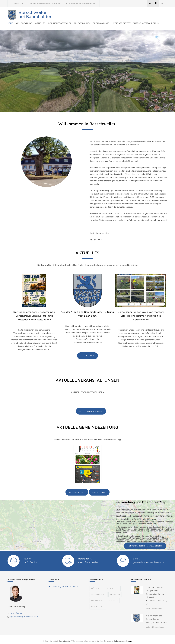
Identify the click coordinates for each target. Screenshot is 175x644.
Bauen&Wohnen (132, 14)
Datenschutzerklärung (123, 638)
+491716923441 (17, 610)
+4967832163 (19, 3)
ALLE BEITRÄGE (87, 353)
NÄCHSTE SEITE (99, 490)
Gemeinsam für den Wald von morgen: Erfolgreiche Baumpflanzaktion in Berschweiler (141, 313)
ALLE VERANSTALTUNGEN (91, 409)
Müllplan (96, 586)
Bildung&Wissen (152, 14)
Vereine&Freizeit (67, 20)
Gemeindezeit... (112, 586)
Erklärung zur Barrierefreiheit (65, 584)
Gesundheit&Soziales (110, 14)
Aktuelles (91, 14)
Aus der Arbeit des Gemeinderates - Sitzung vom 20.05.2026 (156, 616)
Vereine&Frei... (98, 604)
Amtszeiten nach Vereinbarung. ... (83, 3)
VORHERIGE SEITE (77, 490)
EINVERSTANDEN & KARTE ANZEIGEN (145, 543)
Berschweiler (35, 16)
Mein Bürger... (98, 598)
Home (61, 14)
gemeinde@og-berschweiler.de (47, 3)
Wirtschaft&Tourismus (91, 20)
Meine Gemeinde (74, 14)
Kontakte (113, 598)
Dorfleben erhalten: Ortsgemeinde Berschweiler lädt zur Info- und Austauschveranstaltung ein (34, 313)
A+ (150, 3)
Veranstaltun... (99, 592)
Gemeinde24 (65, 638)
